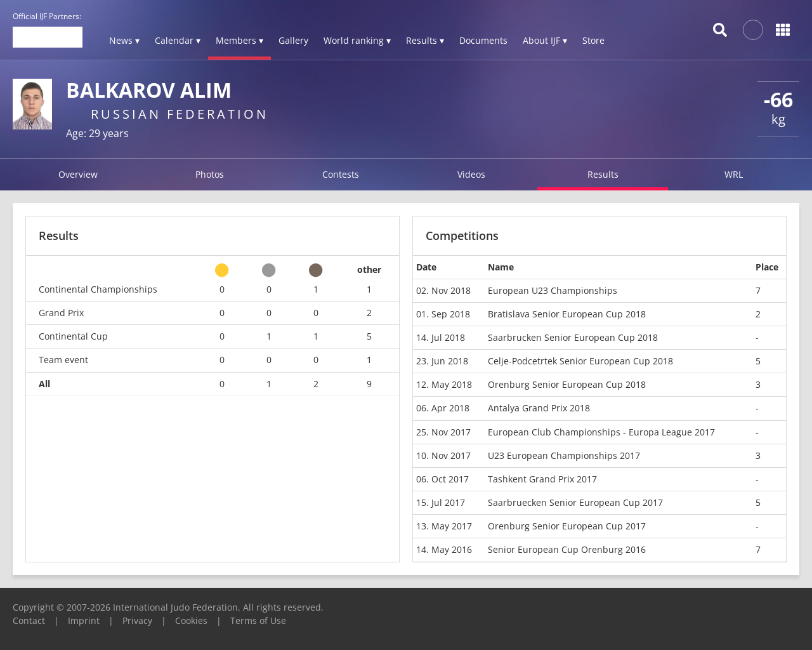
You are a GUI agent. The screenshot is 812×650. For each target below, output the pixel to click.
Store (593, 40)
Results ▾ (425, 40)
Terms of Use (258, 620)
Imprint (84, 620)
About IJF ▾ (545, 40)
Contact (29, 620)
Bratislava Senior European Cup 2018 (567, 314)
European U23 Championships (553, 290)
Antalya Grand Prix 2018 (539, 408)
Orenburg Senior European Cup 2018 (567, 384)
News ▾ (124, 40)
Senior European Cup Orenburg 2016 (567, 549)
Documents (483, 40)
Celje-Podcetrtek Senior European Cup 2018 (580, 361)
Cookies (191, 620)
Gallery (293, 40)
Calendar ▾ (178, 40)
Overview (78, 174)
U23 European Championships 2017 (564, 455)
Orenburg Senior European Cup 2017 (567, 526)
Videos (471, 174)
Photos (210, 174)
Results (603, 174)
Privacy (137, 620)
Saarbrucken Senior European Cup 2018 (573, 337)
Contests (341, 174)
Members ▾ (239, 40)
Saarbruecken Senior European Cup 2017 (575, 502)
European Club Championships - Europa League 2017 (601, 432)
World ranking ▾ (357, 40)
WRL (734, 174)
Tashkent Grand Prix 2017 (542, 479)
